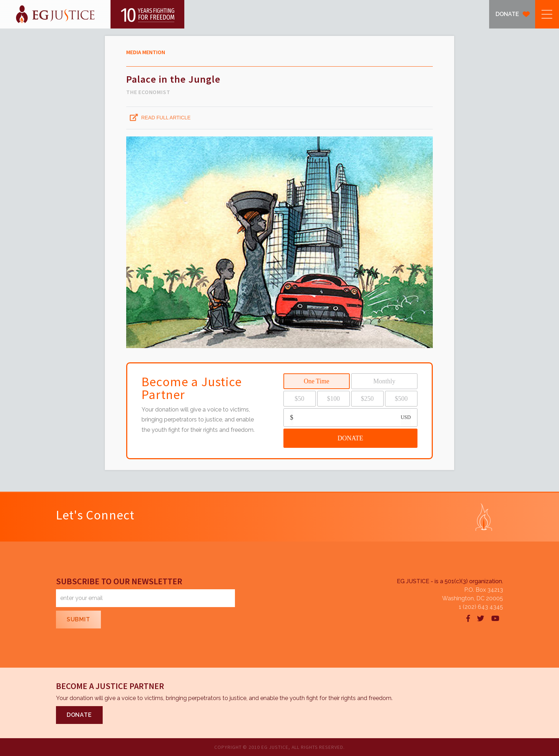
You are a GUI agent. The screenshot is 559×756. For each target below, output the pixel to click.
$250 (367, 399)
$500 (401, 399)
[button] (547, 14)
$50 (300, 399)
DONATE (507, 14)
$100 (333, 399)
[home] (92, 14)
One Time (317, 381)
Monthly (384, 381)
